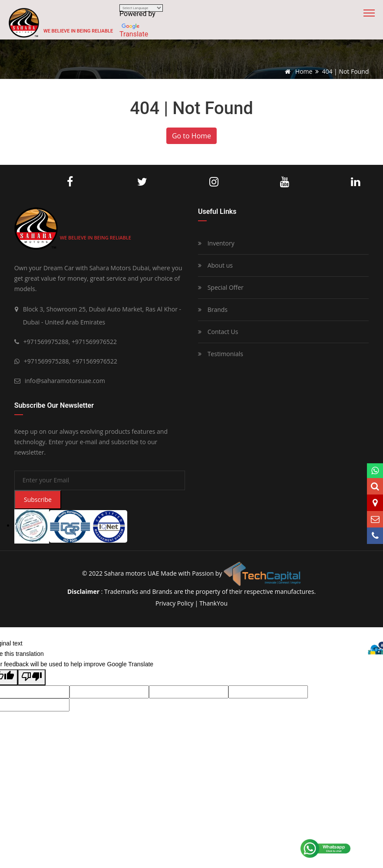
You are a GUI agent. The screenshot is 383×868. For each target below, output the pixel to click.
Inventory (216, 243)
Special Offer (221, 287)
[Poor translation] (32, 677)
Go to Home (191, 136)
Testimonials (221, 354)
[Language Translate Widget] (141, 8)
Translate (134, 34)
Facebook (70, 182)
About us (215, 265)
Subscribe (38, 500)
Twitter (142, 182)
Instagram (214, 182)
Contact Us (218, 332)
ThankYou (213, 603)
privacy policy (174, 603)
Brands (213, 310)
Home (297, 71)
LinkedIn (355, 182)
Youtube (285, 182)
